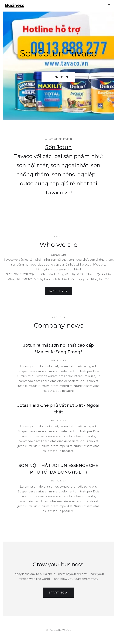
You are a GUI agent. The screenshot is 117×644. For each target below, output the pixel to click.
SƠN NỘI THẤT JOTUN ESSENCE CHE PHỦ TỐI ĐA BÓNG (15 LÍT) (58, 469)
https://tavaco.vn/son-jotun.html (59, 269)
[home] (54, 6)
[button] (110, 6)
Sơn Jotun (58, 147)
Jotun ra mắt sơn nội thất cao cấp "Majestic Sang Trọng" (58, 348)
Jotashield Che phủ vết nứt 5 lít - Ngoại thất (58, 409)
